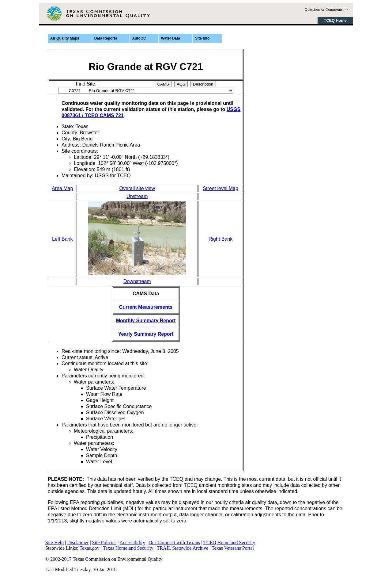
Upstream (137, 196)
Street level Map (221, 188)
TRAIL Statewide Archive (183, 548)
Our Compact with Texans (174, 543)
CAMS (163, 84)
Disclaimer (78, 543)
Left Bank (62, 239)
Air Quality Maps (65, 38)
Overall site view (137, 188)
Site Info (202, 38)
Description (203, 84)
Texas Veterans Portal (233, 548)
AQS (181, 84)
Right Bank (221, 239)
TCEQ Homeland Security (229, 543)
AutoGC (139, 38)
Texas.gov (90, 548)
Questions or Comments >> (326, 10)
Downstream (137, 281)
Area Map (62, 188)
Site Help (55, 543)
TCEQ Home (335, 20)
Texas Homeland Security (128, 548)
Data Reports (106, 38)
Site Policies (104, 543)
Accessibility (133, 543)
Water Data (171, 38)
